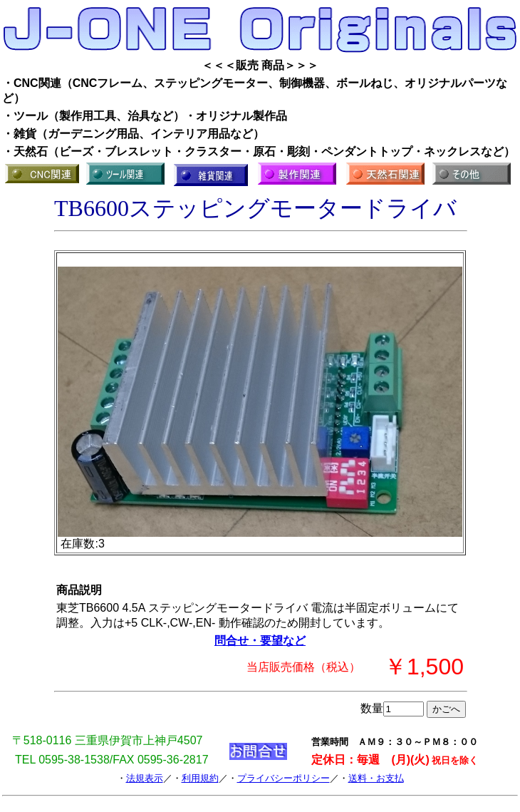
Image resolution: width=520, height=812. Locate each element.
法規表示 (145, 778)
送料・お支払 (376, 778)
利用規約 (200, 778)
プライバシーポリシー (284, 778)
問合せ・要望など (260, 641)
